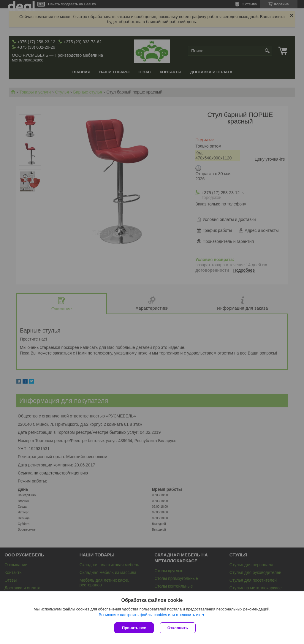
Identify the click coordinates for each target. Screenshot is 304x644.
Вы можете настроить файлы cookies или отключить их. (150, 615)
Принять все (134, 628)
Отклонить (178, 628)
